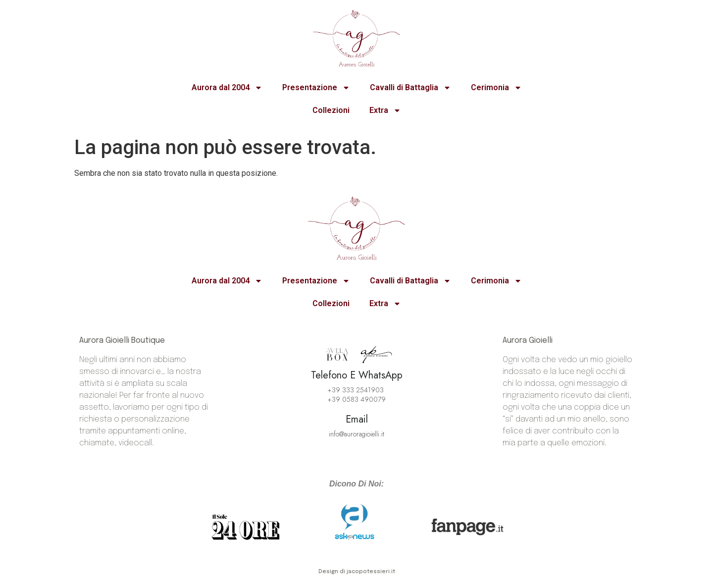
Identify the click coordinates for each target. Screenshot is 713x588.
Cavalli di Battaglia (410, 88)
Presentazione (316, 88)
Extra (385, 110)
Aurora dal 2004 (227, 88)
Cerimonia (496, 88)
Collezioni (331, 110)
